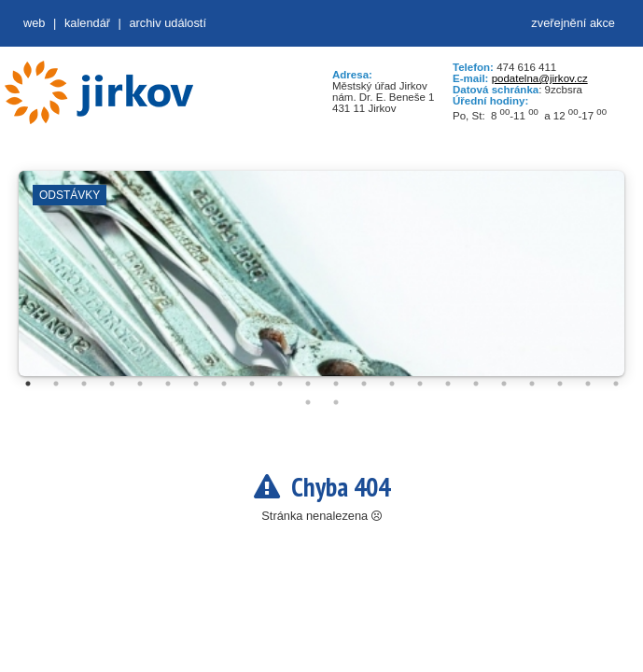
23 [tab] (308, 402)
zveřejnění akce (573, 23)
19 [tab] (532, 384)
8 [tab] (224, 384)
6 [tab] (168, 384)
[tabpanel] (321, 283)
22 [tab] (616, 384)
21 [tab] (588, 384)
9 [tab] (252, 384)
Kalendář (87, 23)
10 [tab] (280, 384)
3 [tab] (84, 384)
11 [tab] (308, 384)
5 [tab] (140, 384)
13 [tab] (364, 384)
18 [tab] (504, 384)
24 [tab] (336, 402)
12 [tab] (336, 384)
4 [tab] (112, 384)
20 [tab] (560, 384)
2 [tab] (56, 384)
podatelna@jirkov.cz (540, 78)
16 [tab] (448, 384)
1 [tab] (28, 384)
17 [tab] (476, 384)
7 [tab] (196, 384)
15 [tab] (420, 384)
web (34, 23)
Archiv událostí (168, 23)
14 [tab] (392, 384)
